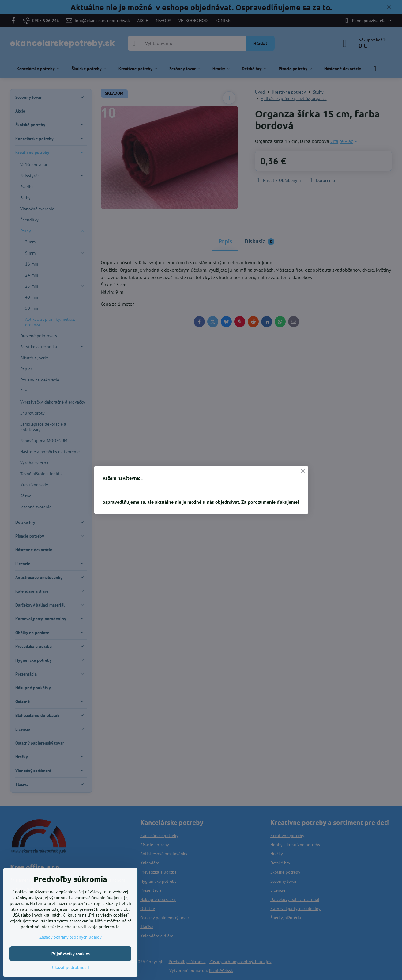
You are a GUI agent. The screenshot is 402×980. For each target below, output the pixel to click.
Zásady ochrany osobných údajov (71, 937)
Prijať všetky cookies (71, 954)
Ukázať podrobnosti (71, 967)
